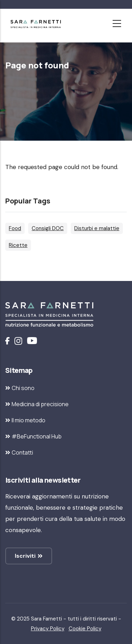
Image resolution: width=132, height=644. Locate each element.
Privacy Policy (48, 629)
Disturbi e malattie (97, 228)
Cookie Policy (85, 629)
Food (15, 228)
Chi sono (23, 388)
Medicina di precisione (40, 404)
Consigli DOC (48, 228)
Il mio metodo (29, 420)
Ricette (18, 245)
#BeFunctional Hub (37, 436)
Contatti (22, 452)
